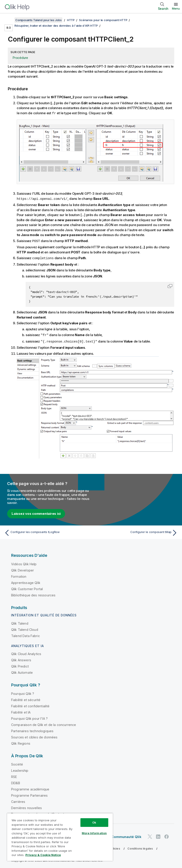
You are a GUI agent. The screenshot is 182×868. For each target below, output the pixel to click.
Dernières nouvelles (27, 807)
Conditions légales (140, 847)
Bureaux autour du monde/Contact (38, 813)
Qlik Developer (22, 569)
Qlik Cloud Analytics (26, 653)
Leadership (20, 769)
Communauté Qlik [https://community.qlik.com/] (126, 835)
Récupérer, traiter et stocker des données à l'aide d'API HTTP (56, 26)
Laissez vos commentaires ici (36, 512)
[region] (60, 837)
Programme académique (30, 788)
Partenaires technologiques (32, 730)
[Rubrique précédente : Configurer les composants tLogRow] (46, 531)
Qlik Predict (20, 665)
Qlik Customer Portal (27, 588)
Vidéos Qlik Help (24, 563)
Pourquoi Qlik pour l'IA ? (29, 717)
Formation (19, 575)
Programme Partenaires (29, 794)
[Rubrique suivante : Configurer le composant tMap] (136, 531)
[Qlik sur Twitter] (150, 835)
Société (17, 763)
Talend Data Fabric (26, 634)
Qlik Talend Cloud (25, 628)
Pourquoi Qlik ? (23, 692)
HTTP (71, 20)
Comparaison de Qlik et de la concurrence (44, 723)
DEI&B (16, 782)
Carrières (18, 800)
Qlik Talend (20, 622)
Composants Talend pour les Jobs (38, 20)
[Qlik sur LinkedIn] (158, 835)
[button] (170, 285)
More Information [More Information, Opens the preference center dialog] (94, 833)
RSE (14, 775)
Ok (94, 822)
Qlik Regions (21, 742)
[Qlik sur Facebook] (167, 835)
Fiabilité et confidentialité (30, 705)
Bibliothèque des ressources (33, 594)
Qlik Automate (22, 671)
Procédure (20, 58)
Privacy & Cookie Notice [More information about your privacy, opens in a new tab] (43, 855)
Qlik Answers (21, 659)
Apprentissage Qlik (26, 581)
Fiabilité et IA (21, 711)
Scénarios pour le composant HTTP (103, 20)
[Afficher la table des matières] (9, 20)
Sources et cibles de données (34, 736)
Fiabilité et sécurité (26, 699)
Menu (176, 8)
